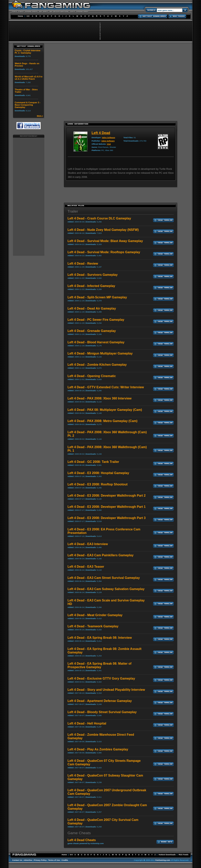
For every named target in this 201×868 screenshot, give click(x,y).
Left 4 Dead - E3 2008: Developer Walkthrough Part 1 (107, 507)
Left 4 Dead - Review (83, 264)
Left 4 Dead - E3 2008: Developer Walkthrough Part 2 (107, 496)
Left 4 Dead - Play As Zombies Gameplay (98, 749)
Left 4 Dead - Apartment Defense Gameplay (100, 701)
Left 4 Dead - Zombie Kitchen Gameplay (97, 365)
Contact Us (17, 860)
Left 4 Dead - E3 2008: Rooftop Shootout (98, 484)
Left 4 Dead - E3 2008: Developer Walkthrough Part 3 (107, 518)
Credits (65, 860)
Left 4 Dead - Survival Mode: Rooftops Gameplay (104, 252)
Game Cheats (79, 833)
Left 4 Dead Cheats (82, 840)
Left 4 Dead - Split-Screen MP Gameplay (97, 297)
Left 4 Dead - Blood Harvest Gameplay (96, 342)
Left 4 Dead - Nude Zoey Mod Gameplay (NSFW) (103, 230)
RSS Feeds (184, 855)
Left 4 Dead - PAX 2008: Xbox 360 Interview (100, 398)
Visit (109, 144)
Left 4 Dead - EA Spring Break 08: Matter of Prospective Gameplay (100, 665)
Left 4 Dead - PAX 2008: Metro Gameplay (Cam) (102, 421)
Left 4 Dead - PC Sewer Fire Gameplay (96, 320)
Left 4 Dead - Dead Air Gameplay (92, 308)
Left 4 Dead (101, 133)
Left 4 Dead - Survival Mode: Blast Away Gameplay (105, 241)
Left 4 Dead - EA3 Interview (88, 544)
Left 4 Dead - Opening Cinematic (92, 376)
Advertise (28, 860)
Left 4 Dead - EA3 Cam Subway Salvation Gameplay (106, 589)
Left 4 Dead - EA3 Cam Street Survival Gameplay (104, 578)
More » (40, 116)
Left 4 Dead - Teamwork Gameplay (93, 626)
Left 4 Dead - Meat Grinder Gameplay (95, 615)
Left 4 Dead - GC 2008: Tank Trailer (93, 462)
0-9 (28, 16)
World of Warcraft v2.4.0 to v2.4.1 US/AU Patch (29, 78)
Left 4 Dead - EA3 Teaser (86, 567)
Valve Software (109, 138)
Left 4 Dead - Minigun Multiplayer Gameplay (100, 353)
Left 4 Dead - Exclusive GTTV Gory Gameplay (101, 678)
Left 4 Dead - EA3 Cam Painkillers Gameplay (100, 555)
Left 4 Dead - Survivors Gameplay (93, 275)
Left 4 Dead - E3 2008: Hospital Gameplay (98, 473)
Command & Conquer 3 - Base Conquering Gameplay (28, 105)
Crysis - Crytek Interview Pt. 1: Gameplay (28, 52)
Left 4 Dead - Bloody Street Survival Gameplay (102, 712)
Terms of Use (54, 860)
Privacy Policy (40, 860)
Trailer (73, 211)
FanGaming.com (163, 860)
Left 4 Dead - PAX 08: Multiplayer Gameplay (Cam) (105, 410)
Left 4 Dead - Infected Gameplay (91, 286)
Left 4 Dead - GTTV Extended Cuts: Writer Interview (106, 387)
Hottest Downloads (167, 855)
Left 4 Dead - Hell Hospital (87, 723)
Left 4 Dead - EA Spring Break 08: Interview (100, 638)
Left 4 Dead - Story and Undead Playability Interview (106, 690)
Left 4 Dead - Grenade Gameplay (92, 331)
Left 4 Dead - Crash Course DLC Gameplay (99, 218)
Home (21, 16)
